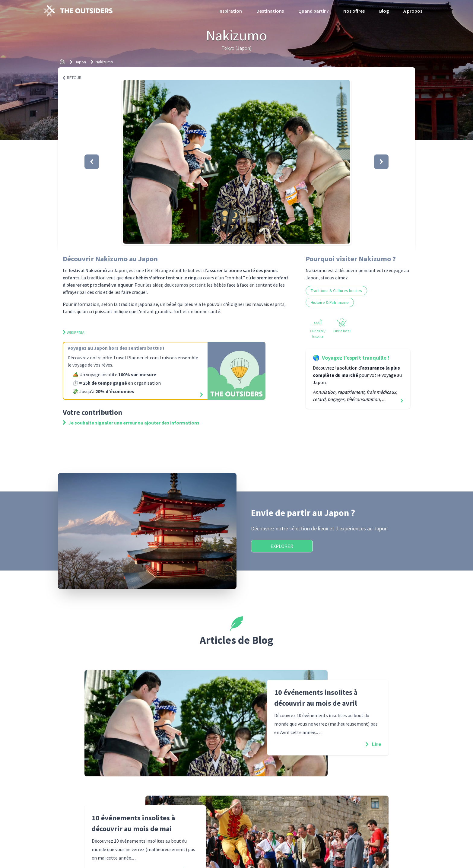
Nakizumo (104, 62)
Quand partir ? (314, 11)
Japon (80, 62)
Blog (384, 11)
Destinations (270, 11)
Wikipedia (74, 332)
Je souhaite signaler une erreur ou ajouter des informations (131, 423)
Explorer (282, 546)
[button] (237, 162)
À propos (413, 11)
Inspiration (230, 11)
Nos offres (354, 11)
